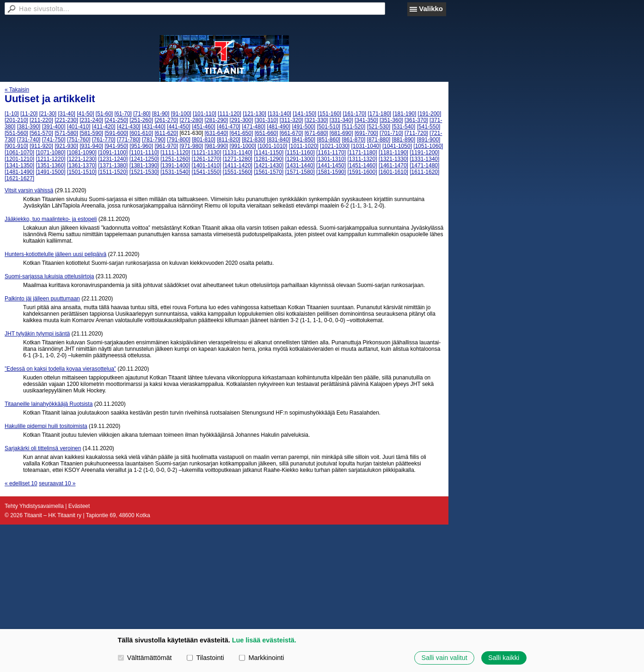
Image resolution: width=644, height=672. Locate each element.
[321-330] (316, 120)
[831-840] (279, 140)
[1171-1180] (362, 153)
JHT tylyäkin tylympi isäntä (37, 334)
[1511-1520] (113, 172)
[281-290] (217, 120)
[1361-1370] (82, 165)
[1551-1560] (238, 172)
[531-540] (404, 127)
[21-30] (48, 114)
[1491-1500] (50, 172)
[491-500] (304, 127)
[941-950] (116, 146)
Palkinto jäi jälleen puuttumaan (42, 299)
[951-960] (141, 146)
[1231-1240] (113, 159)
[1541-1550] (206, 172)
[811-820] (229, 140)
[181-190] (405, 114)
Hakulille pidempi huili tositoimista (46, 426)
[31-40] (66, 114)
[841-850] (304, 140)
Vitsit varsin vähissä (29, 190)
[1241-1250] (144, 159)
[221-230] (66, 120)
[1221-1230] (82, 159)
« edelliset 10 (21, 483)
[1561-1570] (269, 172)
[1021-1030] (335, 146)
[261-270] (166, 120)
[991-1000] (243, 146)
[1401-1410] (206, 165)
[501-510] (328, 127)
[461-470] (229, 127)
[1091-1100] (113, 153)
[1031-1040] (366, 146)
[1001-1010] (272, 146)
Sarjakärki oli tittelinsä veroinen (43, 448)
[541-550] (429, 127)
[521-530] (379, 127)
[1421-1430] (269, 165)
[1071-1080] (50, 153)
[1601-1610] (393, 172)
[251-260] (141, 120)
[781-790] (154, 140)
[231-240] (91, 120)
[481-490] (279, 127)
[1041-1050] (397, 146)
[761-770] (104, 140)
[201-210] (16, 120)
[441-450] (179, 127)
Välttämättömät (145, 658)
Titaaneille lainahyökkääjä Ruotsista (49, 404)
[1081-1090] (82, 153)
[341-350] (366, 120)
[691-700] (366, 133)
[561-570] (41, 133)
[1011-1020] (304, 146)
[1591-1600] (362, 172)
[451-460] (204, 127)
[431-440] (154, 127)
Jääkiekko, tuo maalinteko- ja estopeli (51, 219)
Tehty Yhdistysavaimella (34, 506)
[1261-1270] (206, 159)
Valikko (431, 9)
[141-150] (304, 114)
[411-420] (104, 127)
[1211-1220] (50, 159)
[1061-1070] (19, 153)
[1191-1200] (424, 153)
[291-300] (242, 120)
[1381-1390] (144, 165)
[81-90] (161, 114)
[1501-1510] (82, 172)
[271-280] (191, 120)
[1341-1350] (19, 165)
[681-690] (341, 133)
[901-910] (16, 146)
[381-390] (29, 127)
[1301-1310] (331, 159)
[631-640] (217, 133)
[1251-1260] (175, 159)
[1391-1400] (175, 165)
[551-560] (16, 133)
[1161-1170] (331, 153)
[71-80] (142, 114)
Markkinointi (261, 658)
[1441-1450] (331, 165)
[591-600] (116, 133)
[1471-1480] (424, 165)
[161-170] (354, 114)
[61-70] (123, 114)
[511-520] (354, 127)
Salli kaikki (504, 658)
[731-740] (29, 140)
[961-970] (166, 146)
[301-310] (267, 120)
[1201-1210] (19, 159)
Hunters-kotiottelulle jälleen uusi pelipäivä (55, 254)
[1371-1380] (113, 165)
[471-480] (254, 127)
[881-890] (404, 140)
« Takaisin (17, 90)
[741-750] (54, 140)
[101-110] (205, 114)
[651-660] (267, 133)
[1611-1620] (424, 172)
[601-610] (141, 133)
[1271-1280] (238, 159)
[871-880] (379, 140)
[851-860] (328, 140)
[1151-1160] (300, 153)
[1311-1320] (362, 159)
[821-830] (254, 140)
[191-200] (430, 114)
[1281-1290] (269, 159)
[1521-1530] (144, 172)
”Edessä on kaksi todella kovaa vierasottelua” (60, 369)
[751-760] (79, 140)
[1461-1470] (393, 165)
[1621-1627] (19, 178)
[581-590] (91, 133)
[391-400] (54, 127)
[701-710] (391, 133)
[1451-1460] (362, 165)
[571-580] (66, 133)
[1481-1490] (19, 172)
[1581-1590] (331, 172)
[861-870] (354, 140)
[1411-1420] (238, 165)
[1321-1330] (393, 159)
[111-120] (230, 114)
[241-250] (116, 120)
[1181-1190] (393, 153)
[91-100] (181, 114)
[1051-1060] (428, 146)
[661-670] (291, 133)
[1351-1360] (50, 165)
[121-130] (255, 114)
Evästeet (79, 506)
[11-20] (29, 114)
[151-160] (329, 114)
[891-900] (429, 140)
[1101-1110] (144, 153)
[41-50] (85, 114)
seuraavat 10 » (57, 483)
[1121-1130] (206, 153)
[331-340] (341, 120)
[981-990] (217, 146)
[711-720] (416, 133)
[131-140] (279, 114)
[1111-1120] (175, 153)
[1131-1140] (238, 153)
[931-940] (91, 146)
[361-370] (416, 120)
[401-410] (79, 127)
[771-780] (129, 140)
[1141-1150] (269, 153)
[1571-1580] (300, 172)
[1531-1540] (175, 172)
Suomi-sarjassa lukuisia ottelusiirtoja (49, 276)
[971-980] (191, 146)
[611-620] (166, 133)
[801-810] (204, 140)
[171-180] (379, 114)
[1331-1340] (424, 159)
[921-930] (66, 146)
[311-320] (291, 120)
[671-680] (316, 133)
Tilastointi (205, 658)
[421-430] (129, 127)
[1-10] (12, 114)
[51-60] (104, 114)
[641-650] (242, 133)
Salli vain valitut (445, 658)
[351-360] (391, 120)
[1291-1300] (300, 159)
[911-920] (41, 146)
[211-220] (41, 120)
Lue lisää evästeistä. (264, 640)
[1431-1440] (300, 165)
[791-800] (179, 140)
